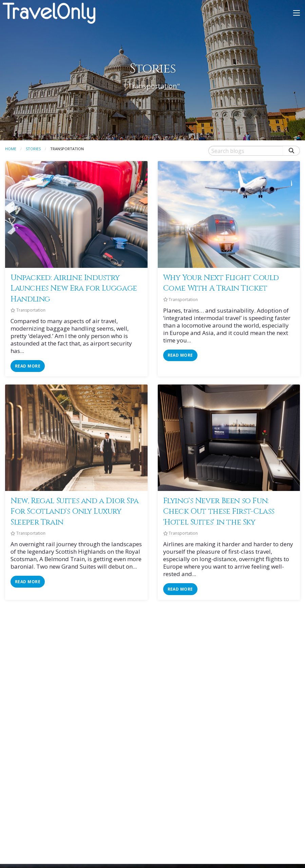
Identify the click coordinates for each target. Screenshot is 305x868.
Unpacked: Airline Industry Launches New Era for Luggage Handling (74, 288)
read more (28, 366)
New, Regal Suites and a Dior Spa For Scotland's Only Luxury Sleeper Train (74, 511)
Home (11, 149)
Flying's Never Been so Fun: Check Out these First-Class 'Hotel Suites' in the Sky (219, 511)
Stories (33, 149)
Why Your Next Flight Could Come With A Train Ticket (221, 283)
